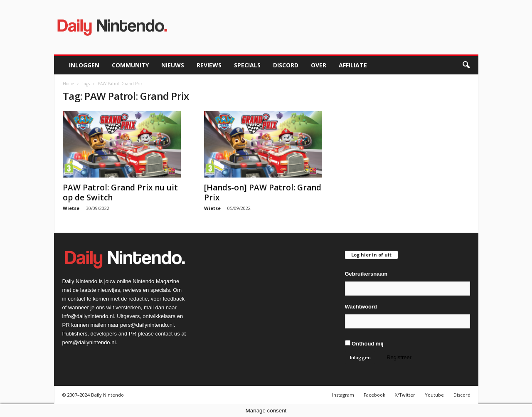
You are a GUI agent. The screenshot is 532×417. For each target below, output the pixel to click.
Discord (286, 65)
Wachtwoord (361, 307)
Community (130, 65)
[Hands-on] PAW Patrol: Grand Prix (263, 192)
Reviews (209, 65)
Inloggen (84, 65)
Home (68, 84)
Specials (247, 65)
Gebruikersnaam (366, 274)
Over (319, 65)
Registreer (399, 357)
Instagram (343, 395)
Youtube (434, 395)
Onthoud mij (364, 343)
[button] (466, 65)
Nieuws (173, 65)
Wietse (71, 208)
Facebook (374, 395)
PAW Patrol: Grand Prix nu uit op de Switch (120, 192)
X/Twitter (405, 395)
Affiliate (353, 65)
